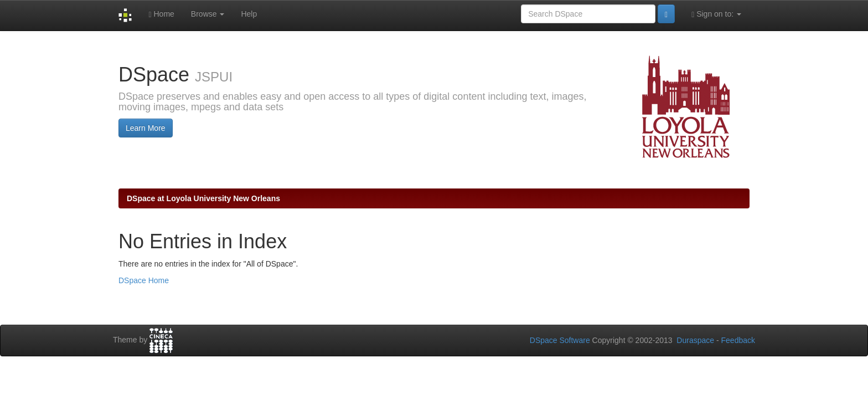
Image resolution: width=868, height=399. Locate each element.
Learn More (146, 128)
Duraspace (695, 340)
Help (249, 14)
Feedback (738, 340)
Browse (208, 14)
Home (161, 14)
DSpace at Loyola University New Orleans (203, 198)
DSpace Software (560, 340)
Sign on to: (716, 14)
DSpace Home (144, 280)
